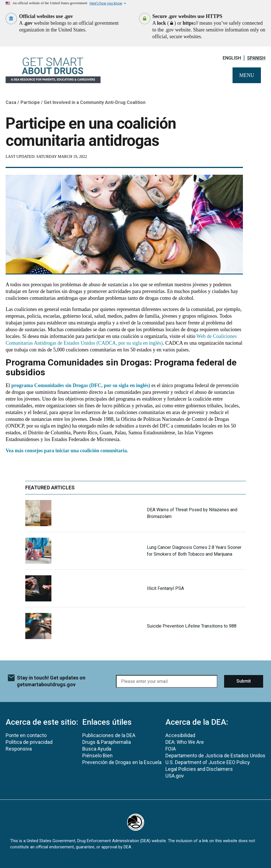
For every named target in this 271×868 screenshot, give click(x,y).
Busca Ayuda (97, 749)
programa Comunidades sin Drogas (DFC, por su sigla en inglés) (81, 385)
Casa (11, 102)
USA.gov (175, 776)
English (232, 58)
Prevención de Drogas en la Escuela (122, 762)
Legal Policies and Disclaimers (199, 769)
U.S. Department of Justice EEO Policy (208, 762)
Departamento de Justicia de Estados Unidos (215, 755)
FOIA (171, 749)
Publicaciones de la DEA (109, 735)
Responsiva (19, 749)
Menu (247, 75)
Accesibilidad (180, 735)
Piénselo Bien (97, 755)
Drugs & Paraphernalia (107, 742)
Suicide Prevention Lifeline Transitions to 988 (192, 626)
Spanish (256, 58)
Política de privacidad (29, 742)
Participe (30, 102)
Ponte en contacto (26, 735)
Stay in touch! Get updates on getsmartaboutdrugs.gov (51, 681)
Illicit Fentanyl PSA (165, 588)
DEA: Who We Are (185, 742)
